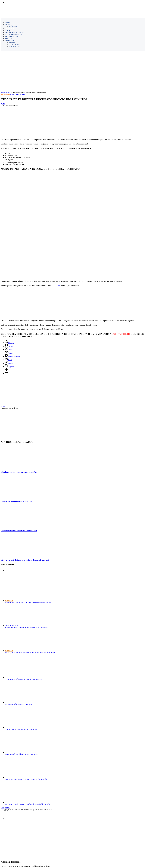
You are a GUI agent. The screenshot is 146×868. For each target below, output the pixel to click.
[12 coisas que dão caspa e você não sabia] (25, 702)
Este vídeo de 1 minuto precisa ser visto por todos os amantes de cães (28, 602)
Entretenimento (13, 34)
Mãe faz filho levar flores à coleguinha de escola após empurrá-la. (27, 627)
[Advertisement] (73, 75)
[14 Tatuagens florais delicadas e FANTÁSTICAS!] (25, 752)
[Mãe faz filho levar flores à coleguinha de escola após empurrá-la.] (32, 626)
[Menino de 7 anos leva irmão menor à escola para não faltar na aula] (25, 802)
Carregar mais (5, 808)
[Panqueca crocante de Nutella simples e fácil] (16, 527)
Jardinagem (13, 26)
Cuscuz (14, 95)
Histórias (12, 43)
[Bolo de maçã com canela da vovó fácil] (21, 497)
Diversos (9, 41)
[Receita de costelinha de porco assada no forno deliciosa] (25, 677)
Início (3, 93)
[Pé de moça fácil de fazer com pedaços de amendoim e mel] (21, 556)
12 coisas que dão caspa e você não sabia (18, 704)
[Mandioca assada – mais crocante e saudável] (21, 468)
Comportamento (14, 44)
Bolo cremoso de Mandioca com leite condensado (21, 729)
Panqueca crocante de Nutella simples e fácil (19, 531)
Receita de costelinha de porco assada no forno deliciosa (24, 679)
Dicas (8, 24)
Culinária (10, 28)
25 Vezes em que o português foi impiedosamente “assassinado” (26, 779)
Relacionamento (14, 46)
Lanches (21, 95)
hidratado (57, 285)
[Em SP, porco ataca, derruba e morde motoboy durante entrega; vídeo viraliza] (29, 651)
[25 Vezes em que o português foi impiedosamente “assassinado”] (25, 777)
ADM (3, 104)
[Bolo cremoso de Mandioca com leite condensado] (25, 727)
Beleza (9, 38)
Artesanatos (11, 36)
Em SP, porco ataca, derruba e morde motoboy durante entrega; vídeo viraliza (31, 652)
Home (8, 22)
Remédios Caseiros (14, 32)
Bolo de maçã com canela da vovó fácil (17, 501)
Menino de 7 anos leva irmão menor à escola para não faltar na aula (27, 804)
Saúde (8, 30)
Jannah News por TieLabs (43, 810)
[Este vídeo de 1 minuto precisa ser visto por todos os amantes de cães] (29, 601)
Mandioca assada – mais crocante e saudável (19, 472)
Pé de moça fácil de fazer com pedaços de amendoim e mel (25, 560)
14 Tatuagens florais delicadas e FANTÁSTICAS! (21, 754)
